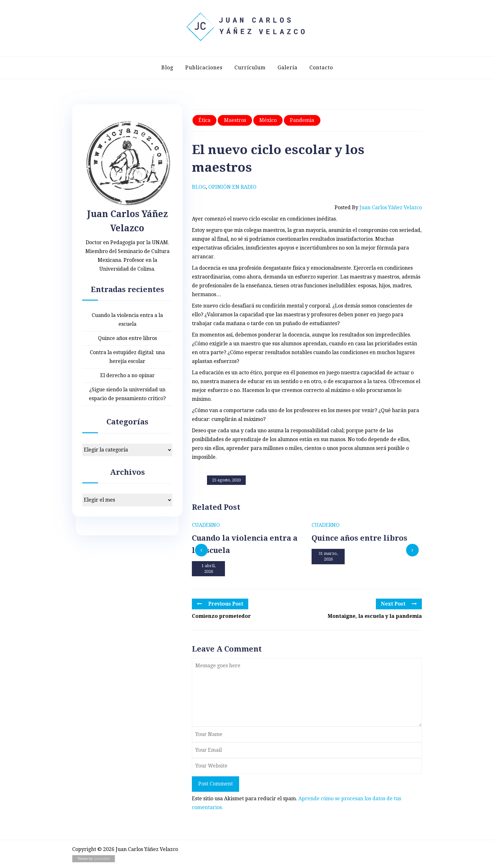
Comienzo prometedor (221, 616)
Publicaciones (204, 68)
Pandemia (302, 120)
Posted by (378, 208)
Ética (204, 120)
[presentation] (201, 550)
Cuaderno (206, 525)
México (268, 120)
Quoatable (102, 859)
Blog (167, 68)
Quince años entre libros (127, 338)
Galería (287, 68)
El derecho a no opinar (127, 375)
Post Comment (215, 784)
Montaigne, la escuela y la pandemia (375, 616)
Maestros (235, 120)
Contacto (321, 68)
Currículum (250, 68)
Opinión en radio (232, 187)
